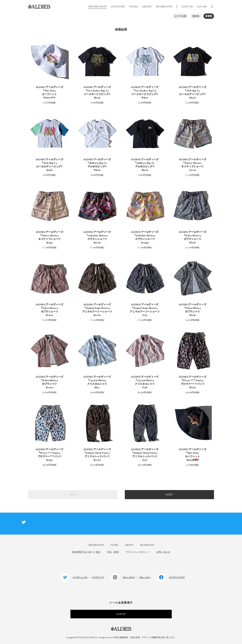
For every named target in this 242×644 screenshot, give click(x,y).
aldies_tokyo (145, 577)
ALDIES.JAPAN (177, 577)
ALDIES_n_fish (80, 577)
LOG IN (202, 6)
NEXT (169, 495)
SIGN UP (121, 614)
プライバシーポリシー (137, 552)
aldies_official (129, 577)
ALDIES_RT (98, 577)
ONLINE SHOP (97, 6)
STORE (134, 6)
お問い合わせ (163, 552)
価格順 (196, 16)
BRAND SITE (164, 6)
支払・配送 (113, 552)
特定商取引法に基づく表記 (86, 552)
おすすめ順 (180, 16)
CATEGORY (118, 6)
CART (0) (187, 6)
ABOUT (147, 6)
